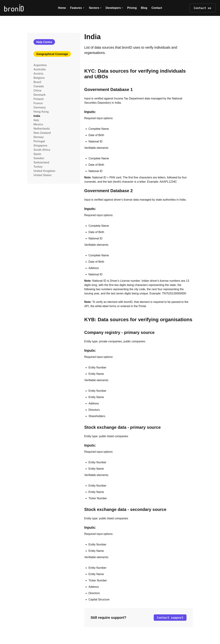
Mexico (38, 124)
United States (42, 175)
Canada (39, 86)
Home (62, 8)
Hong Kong (41, 112)
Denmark (39, 95)
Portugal (39, 141)
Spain (37, 154)
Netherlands (42, 129)
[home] (25, 8)
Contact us (203, 8)
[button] (77, 8)
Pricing (132, 8)
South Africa (42, 150)
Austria (38, 74)
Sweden (39, 158)
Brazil (37, 82)
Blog (144, 8)
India (37, 116)
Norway (39, 137)
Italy (36, 120)
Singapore (40, 146)
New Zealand (42, 133)
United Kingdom (44, 171)
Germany (40, 107)
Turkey (38, 167)
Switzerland (41, 162)
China (37, 91)
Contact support (170, 618)
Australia (39, 69)
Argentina (40, 65)
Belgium (39, 78)
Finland (39, 99)
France (38, 103)
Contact (157, 8)
